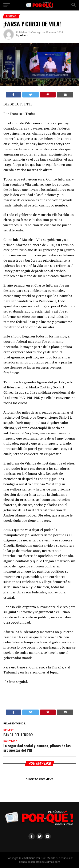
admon (24, 35)
